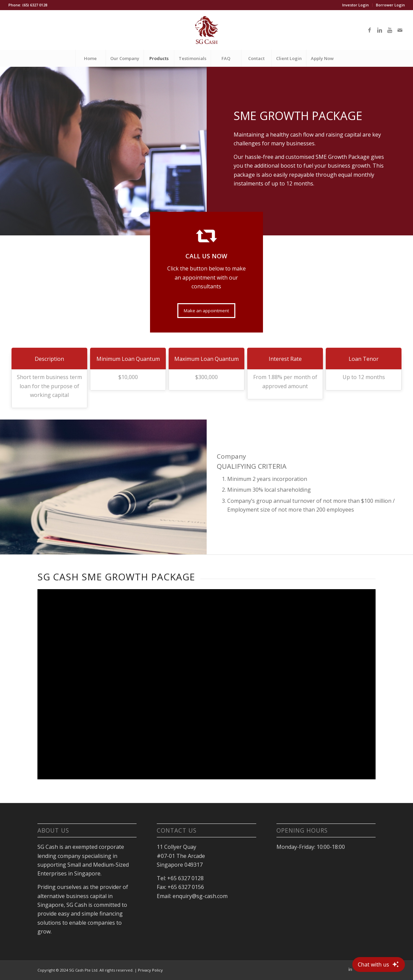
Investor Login (356, 5)
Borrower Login (390, 5)
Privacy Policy (150, 970)
